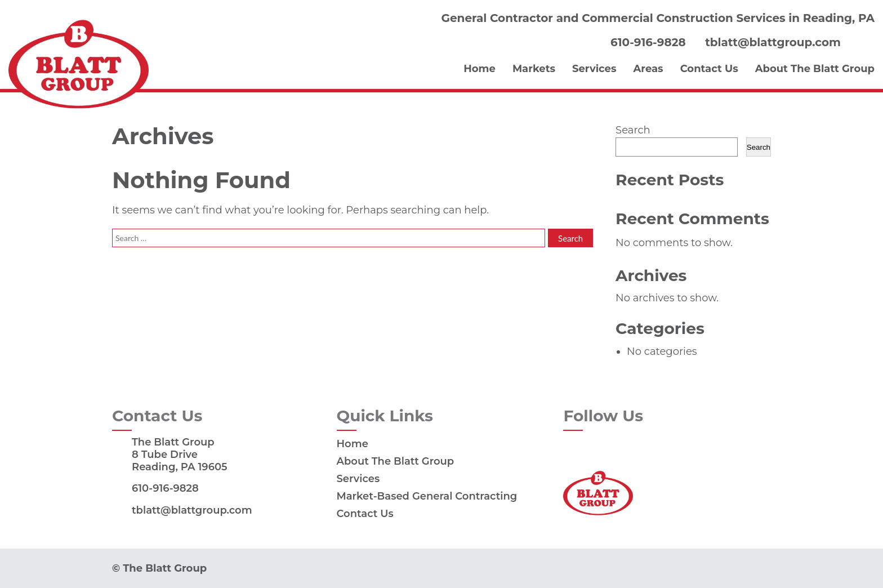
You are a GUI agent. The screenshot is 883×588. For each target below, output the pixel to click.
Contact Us (709, 69)
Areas (648, 69)
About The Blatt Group (815, 69)
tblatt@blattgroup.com (773, 43)
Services (594, 69)
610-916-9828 (648, 43)
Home (480, 69)
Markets (534, 69)
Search (633, 130)
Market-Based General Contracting (427, 496)
